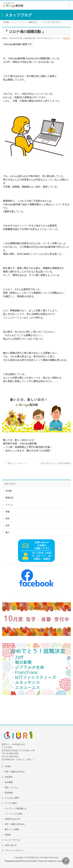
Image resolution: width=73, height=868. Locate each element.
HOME (8, 766)
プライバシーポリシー (15, 850)
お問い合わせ (11, 845)
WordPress (21, 861)
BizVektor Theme (37, 861)
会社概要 (9, 782)
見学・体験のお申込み (15, 772)
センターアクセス (13, 840)
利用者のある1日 (12, 819)
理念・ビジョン (12, 788)
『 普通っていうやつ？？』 (16, 463)
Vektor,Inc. (53, 861)
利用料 (8, 835)
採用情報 (9, 793)
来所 (8, 519)
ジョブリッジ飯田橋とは (16, 809)
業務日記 (67, 38)
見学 (8, 526)
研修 (8, 512)
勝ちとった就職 (12, 829)
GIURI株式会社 (33, 858)
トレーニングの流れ (14, 814)
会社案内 (9, 777)
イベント (10, 505)
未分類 (9, 491)
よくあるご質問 (12, 798)
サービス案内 (11, 803)
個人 (8, 532)
